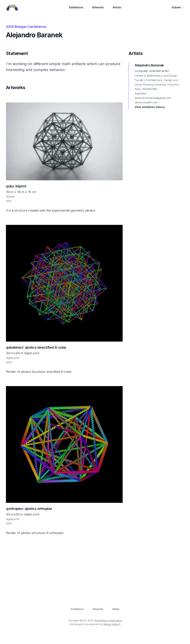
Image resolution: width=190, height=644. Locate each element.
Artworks (98, 7)
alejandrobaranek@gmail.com (153, 98)
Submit (178, 7)
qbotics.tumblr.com (148, 102)
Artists (117, 7)
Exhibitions (76, 7)
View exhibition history (150, 107)
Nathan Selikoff (112, 624)
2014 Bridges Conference (26, 27)
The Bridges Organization (108, 621)
